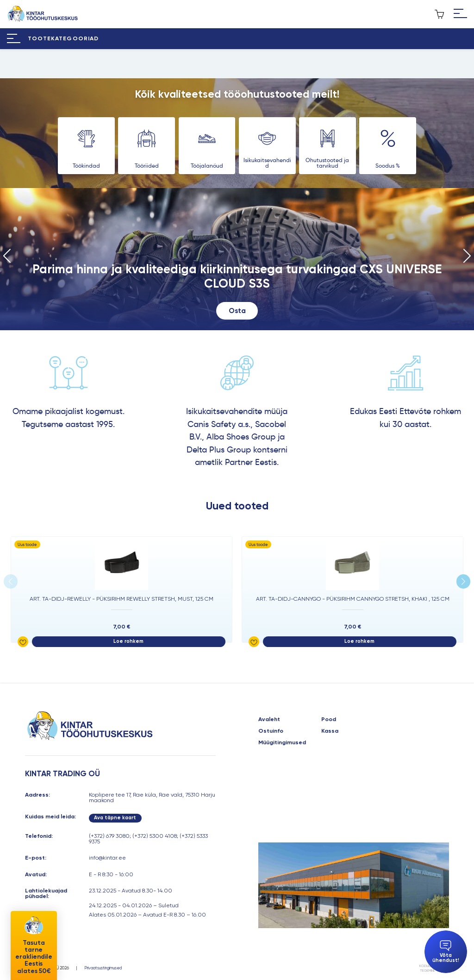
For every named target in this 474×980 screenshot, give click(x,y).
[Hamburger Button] (460, 14)
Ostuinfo (271, 731)
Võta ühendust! (446, 952)
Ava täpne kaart (115, 818)
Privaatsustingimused (103, 968)
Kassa (330, 731)
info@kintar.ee (107, 858)
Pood (329, 719)
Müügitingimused (282, 742)
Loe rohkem (128, 641)
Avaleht (269, 719)
